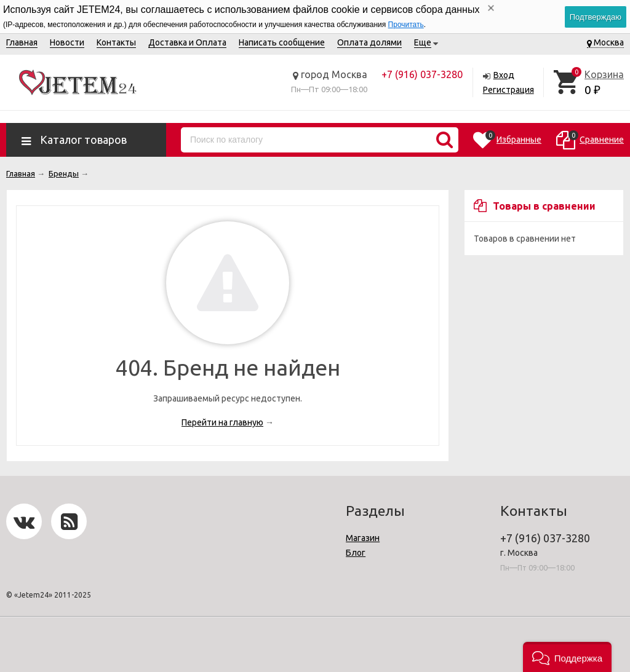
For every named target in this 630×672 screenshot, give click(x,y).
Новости (67, 42)
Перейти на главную (222, 422)
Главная (22, 42)
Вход (504, 75)
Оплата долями (369, 42)
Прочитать (406, 25)
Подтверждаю (596, 17)
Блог (356, 553)
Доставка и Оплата (187, 42)
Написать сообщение (282, 42)
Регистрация (508, 90)
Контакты (116, 42)
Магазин (363, 538)
